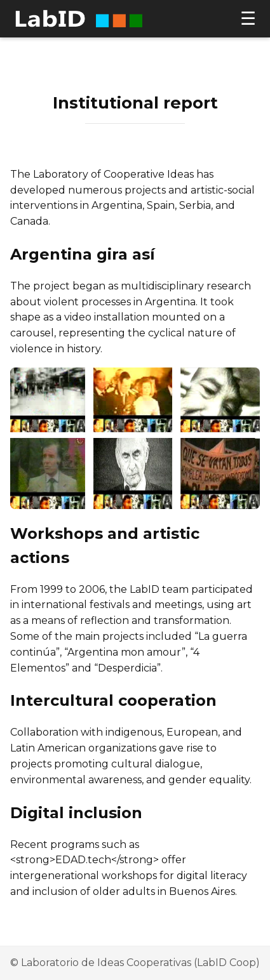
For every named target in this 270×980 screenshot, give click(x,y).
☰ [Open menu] (248, 19)
